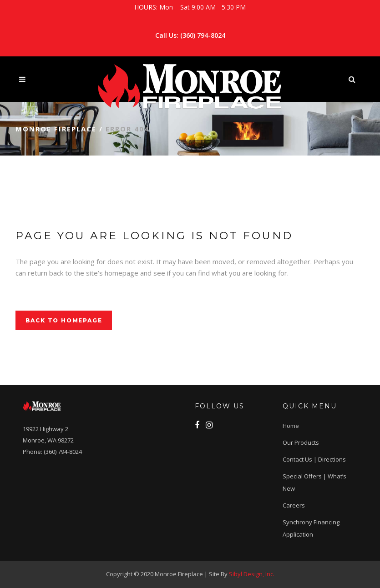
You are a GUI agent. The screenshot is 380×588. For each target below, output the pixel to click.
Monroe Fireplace (56, 129)
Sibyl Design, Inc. (252, 574)
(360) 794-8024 (203, 35)
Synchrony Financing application (311, 528)
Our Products (301, 442)
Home (291, 426)
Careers (294, 505)
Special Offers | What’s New (314, 482)
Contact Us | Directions (314, 459)
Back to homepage (64, 320)
